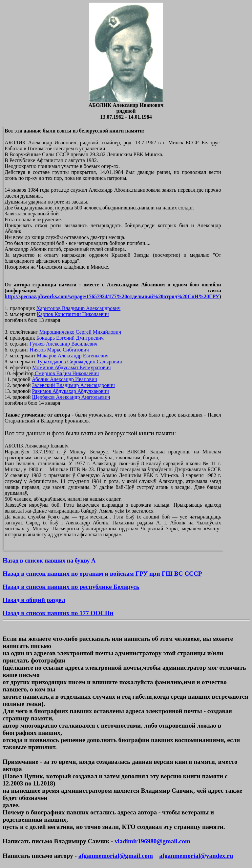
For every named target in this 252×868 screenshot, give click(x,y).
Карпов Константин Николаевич (73, 314)
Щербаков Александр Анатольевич (71, 397)
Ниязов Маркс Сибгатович (59, 350)
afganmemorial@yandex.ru (196, 856)
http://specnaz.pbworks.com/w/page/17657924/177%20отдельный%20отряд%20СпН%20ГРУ (112, 296)
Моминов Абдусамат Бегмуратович (71, 367)
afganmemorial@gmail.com (116, 856)
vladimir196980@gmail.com (152, 841)
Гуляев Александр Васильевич (63, 344)
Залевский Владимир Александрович (73, 385)
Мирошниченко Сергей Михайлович (80, 332)
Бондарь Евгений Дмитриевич (70, 338)
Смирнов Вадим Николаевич (66, 373)
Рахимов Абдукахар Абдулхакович (71, 391)
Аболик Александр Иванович (64, 379)
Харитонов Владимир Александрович (79, 308)
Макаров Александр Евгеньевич (73, 356)
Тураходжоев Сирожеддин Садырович (79, 362)
